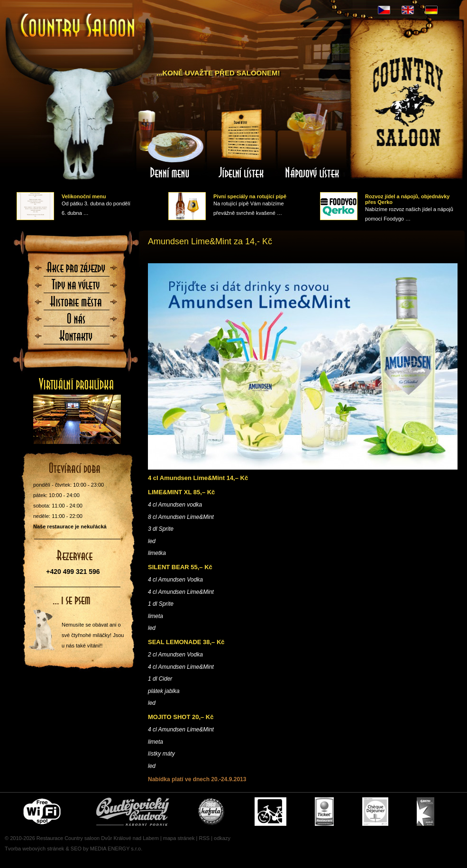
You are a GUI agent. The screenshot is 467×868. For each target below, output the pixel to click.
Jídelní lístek (241, 144)
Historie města (76, 305)
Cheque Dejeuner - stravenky (375, 812)
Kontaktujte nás (76, 339)
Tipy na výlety (76, 287)
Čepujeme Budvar (133, 812)
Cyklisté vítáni (270, 812)
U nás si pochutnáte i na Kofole (212, 812)
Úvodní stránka (78, 26)
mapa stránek (179, 838)
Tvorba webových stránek (34, 849)
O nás (76, 322)
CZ (384, 10)
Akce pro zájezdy (76, 270)
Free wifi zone (43, 812)
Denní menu (170, 144)
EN (408, 10)
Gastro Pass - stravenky (426, 812)
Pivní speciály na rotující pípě (250, 196)
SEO (76, 849)
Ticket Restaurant (324, 812)
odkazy (222, 838)
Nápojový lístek (312, 144)
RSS (204, 838)
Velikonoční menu (84, 196)
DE (431, 10)
